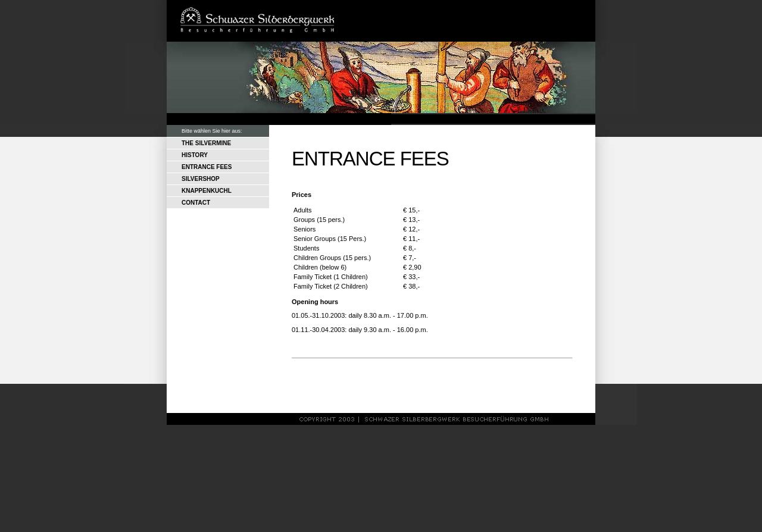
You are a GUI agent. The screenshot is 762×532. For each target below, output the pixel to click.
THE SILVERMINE (206, 143)
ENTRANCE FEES (207, 167)
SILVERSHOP (201, 179)
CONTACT (196, 203)
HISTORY (195, 155)
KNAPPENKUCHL (207, 191)
